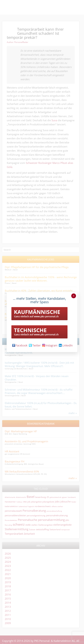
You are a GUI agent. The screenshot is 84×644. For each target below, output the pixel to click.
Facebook (20, 345)
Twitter (35, 345)
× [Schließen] (74, 296)
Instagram (50, 345)
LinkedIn (66, 345)
